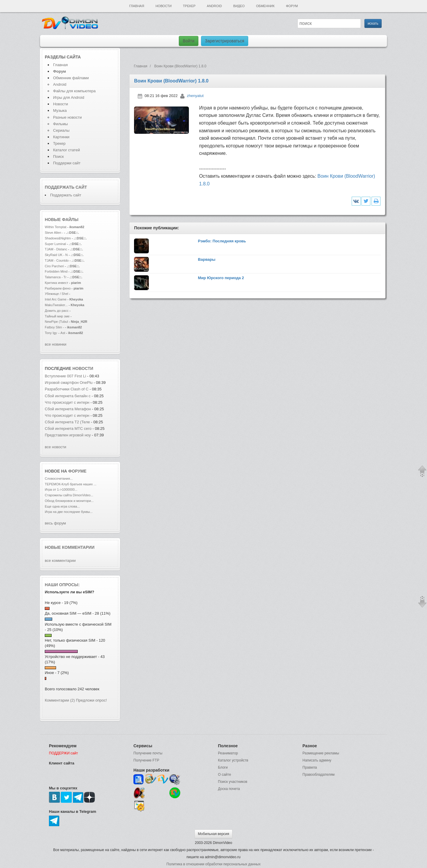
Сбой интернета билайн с (68, 396)
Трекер (189, 6)
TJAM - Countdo (57, 260)
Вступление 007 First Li (65, 376)
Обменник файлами (71, 78)
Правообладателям (318, 775)
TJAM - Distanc (56, 249)
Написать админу (317, 760)
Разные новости (67, 117)
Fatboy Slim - (55, 327)
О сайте (224, 775)
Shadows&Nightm (58, 238)
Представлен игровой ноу (68, 435)
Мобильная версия (213, 834)
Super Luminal (56, 244)
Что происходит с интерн (67, 402)
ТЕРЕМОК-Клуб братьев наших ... (71, 484)
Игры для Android (69, 97)
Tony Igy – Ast (55, 333)
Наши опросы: (62, 585)
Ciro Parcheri (55, 266)
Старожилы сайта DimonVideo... (69, 495)
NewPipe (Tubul (56, 322)
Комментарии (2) (60, 700)
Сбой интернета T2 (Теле (67, 422)
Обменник (265, 6)
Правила (310, 767)
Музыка (60, 111)
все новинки (56, 344)
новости (83, 368)
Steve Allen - (54, 233)
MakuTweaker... (56, 305)
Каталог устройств (233, 760)
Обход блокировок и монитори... (69, 501)
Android (215, 6)
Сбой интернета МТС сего (68, 429)
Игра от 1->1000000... (61, 489)
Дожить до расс (57, 311)
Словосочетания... (59, 478)
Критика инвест (56, 283)
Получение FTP (146, 760)
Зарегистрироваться (224, 41)
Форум (292, 6)
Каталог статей (66, 150)
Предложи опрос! (91, 700)
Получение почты (148, 753)
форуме (77, 471)
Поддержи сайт (67, 163)
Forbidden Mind (56, 271)
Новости (163, 6)
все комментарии (60, 561)
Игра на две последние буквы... (69, 512)
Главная (137, 6)
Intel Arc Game (56, 299)
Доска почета (229, 789)
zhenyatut (195, 96)
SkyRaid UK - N (56, 255)
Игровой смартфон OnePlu (69, 383)
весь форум (55, 523)
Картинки (61, 137)
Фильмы (60, 124)
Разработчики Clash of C (67, 389)
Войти (188, 41)
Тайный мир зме (57, 316)
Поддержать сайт (66, 187)
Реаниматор (228, 753)
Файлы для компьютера (74, 91)
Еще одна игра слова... (62, 506)
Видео (239, 6)
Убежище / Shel (56, 294)
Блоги (223, 767)
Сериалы (61, 130)
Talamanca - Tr (56, 277)
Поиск (58, 156)
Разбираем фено (58, 288)
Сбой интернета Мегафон (68, 409)
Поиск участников (233, 782)
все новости (55, 447)
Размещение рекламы (321, 753)
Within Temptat (56, 227)
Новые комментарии (70, 547)
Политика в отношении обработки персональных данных (213, 864)
